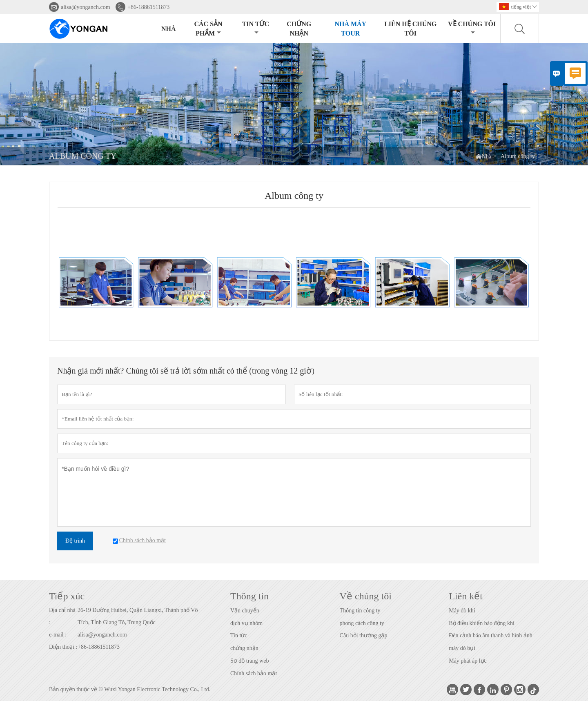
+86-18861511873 (148, 7)
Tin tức (256, 28)
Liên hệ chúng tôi (410, 29)
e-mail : (58, 635)
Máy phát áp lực (468, 661)
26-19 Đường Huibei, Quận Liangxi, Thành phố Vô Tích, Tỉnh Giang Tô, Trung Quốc (138, 616)
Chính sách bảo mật (254, 673)
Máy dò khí (462, 611)
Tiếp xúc (67, 596)
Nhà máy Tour (350, 29)
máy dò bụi (462, 648)
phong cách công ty (362, 623)
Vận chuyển (245, 611)
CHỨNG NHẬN (299, 29)
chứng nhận (244, 648)
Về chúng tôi (472, 28)
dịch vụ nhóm (246, 623)
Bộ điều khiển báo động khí (482, 623)
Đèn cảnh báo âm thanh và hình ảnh (491, 635)
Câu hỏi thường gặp (364, 635)
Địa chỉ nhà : (62, 616)
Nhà (169, 29)
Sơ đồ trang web (249, 661)
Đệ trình (75, 541)
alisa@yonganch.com (86, 7)
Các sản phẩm (208, 29)
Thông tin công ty (360, 611)
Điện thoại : (63, 647)
